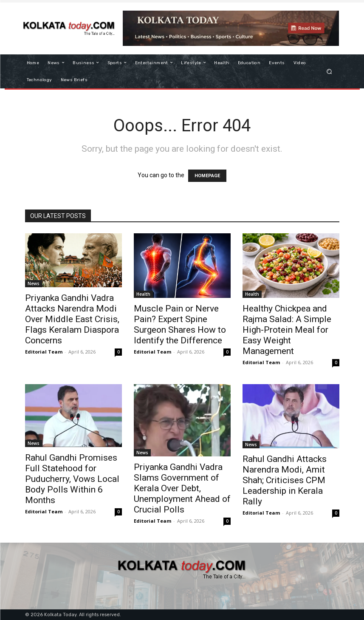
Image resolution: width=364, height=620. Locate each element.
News (34, 283)
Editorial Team (44, 352)
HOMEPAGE (207, 176)
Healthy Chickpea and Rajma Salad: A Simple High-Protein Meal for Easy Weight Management (287, 330)
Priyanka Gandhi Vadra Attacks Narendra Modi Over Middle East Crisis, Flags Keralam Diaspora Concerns (72, 319)
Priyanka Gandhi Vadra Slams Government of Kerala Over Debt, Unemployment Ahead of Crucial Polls (182, 488)
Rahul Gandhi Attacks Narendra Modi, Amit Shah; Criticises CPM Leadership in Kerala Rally (285, 480)
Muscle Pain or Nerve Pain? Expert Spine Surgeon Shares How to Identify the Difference (180, 324)
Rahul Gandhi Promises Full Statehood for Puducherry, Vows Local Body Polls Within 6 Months (72, 479)
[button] (329, 71)
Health (143, 294)
